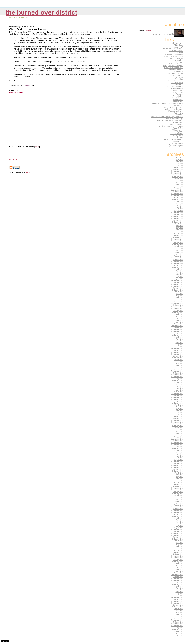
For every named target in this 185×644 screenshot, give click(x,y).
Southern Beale (178, 102)
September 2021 (177, 530)
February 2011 (178, 290)
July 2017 (180, 435)
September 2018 (177, 462)
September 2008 (177, 235)
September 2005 (177, 167)
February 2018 (178, 448)
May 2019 (180, 477)
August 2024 (179, 596)
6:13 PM (28, 85)
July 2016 (180, 413)
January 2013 (178, 333)
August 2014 (179, 369)
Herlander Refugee (176, 124)
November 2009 (177, 262)
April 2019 (180, 475)
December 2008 (177, 241)
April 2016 (180, 407)
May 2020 (180, 499)
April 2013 (180, 339)
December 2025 (177, 626)
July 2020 (180, 503)
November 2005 (177, 171)
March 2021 (179, 518)
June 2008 (180, 230)
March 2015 (179, 382)
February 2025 (178, 607)
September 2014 (177, 371)
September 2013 (177, 348)
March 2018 (179, 450)
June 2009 (180, 252)
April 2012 (180, 316)
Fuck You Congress (176, 145)
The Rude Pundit (177, 83)
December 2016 (177, 422)
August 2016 (179, 414)
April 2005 (180, 158)
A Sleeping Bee (178, 130)
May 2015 (180, 386)
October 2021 (178, 531)
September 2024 (177, 597)
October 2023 (178, 577)
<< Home (13, 159)
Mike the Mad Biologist (175, 119)
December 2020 (177, 513)
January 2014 (178, 356)
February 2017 (178, 426)
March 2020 (179, 496)
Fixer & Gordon (178, 98)
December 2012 (177, 331)
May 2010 (180, 273)
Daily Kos (180, 77)
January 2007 (178, 197)
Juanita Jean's (178, 47)
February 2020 (178, 494)
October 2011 (178, 305)
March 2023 (179, 563)
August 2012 (179, 324)
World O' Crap (178, 128)
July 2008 (180, 231)
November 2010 (177, 284)
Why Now (180, 115)
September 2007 (177, 213)
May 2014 (180, 364)
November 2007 (177, 216)
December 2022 (177, 558)
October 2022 (178, 554)
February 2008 (178, 222)
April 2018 (180, 452)
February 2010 (178, 267)
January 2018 (178, 447)
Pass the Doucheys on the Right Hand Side (167, 117)
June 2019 (180, 479)
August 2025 (179, 618)
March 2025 (179, 609)
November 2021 (177, 533)
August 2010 (179, 279)
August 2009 (179, 256)
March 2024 (179, 586)
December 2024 (177, 603)
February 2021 (178, 516)
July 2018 (180, 458)
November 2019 (177, 488)
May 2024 (180, 590)
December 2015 (177, 399)
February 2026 (178, 629)
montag (148, 30)
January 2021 (178, 514)
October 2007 (178, 214)
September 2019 (177, 484)
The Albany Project (176, 75)
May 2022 (180, 545)
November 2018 (177, 465)
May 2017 (180, 431)
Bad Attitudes (178, 53)
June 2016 (180, 411)
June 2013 (180, 343)
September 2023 (177, 575)
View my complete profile (163, 34)
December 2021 (177, 535)
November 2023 (177, 579)
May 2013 (180, 341)
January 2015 (178, 379)
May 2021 (180, 522)
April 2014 (180, 362)
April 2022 (180, 543)
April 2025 (180, 611)
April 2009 (180, 248)
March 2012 (179, 314)
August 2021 (179, 528)
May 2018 (180, 454)
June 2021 (180, 524)
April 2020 (180, 497)
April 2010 (180, 271)
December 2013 (177, 354)
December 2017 (177, 445)
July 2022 (180, 548)
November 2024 (177, 601)
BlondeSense (178, 100)
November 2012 (177, 330)
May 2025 (180, 613)
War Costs (180, 137)
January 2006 (178, 175)
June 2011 (180, 297)
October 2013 (178, 350)
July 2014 (180, 367)
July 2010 (180, 277)
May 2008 (180, 228)
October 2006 (178, 192)
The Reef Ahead (177, 122)
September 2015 (177, 394)
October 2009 (178, 260)
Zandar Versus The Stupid (174, 109)
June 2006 (180, 184)
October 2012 (178, 328)
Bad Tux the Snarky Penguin (173, 49)
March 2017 (179, 428)
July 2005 (180, 164)
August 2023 (179, 573)
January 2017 (178, 424)
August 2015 (179, 392)
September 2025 (177, 620)
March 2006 (179, 179)
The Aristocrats (178, 143)
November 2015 (177, 397)
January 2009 (178, 243)
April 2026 (180, 633)
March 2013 (179, 337)
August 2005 (179, 165)
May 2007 (180, 205)
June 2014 (180, 365)
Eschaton (180, 62)
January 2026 (178, 628)
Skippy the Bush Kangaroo (173, 66)
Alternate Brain (178, 43)
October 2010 (178, 282)
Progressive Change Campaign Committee (167, 104)
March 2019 (179, 473)
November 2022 (177, 556)
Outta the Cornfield (176, 51)
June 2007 (180, 207)
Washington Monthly (176, 73)
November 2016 (177, 420)
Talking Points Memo (176, 81)
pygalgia (180, 132)
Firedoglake (179, 79)
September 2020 (177, 507)
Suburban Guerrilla (176, 64)
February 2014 (178, 358)
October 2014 (178, 373)
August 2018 (179, 460)
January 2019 (178, 469)
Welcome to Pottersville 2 (174, 68)
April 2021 (180, 520)
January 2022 (178, 537)
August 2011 (179, 301)
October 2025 (178, 622)
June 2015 (180, 388)
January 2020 (178, 492)
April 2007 (180, 203)
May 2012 (180, 318)
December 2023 (177, 580)
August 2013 (179, 347)
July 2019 (180, 480)
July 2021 (180, 526)
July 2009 (180, 254)
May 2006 (180, 182)
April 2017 (180, 430)
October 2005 (178, 169)
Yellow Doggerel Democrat (173, 139)
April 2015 (180, 384)
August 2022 (179, 550)
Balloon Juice (178, 90)
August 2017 (179, 437)
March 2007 (179, 201)
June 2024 (180, 592)
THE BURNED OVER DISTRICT (41, 12)
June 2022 (180, 546)
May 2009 (180, 250)
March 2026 (179, 631)
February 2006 (178, 177)
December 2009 (177, 264)
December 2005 (177, 173)
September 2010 (177, 280)
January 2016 (178, 401)
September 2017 (177, 439)
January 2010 (178, 265)
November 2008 (177, 239)
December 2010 (177, 286)
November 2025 (177, 624)
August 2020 (179, 505)
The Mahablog (178, 96)
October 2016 (178, 418)
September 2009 (177, 258)
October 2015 (178, 396)
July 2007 (180, 209)
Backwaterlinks (178, 92)
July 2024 (180, 594)
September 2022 (177, 552)
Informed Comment (176, 70)
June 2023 (180, 569)
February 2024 (178, 584)
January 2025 (178, 605)
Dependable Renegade (175, 87)
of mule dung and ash (175, 58)
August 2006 (179, 188)
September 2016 (177, 416)
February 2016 (178, 403)
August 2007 (179, 211)
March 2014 (179, 360)
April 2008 (180, 226)
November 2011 (177, 307)
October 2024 (178, 599)
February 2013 (178, 335)
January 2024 (178, 582)
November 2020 (177, 511)
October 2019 (178, 486)
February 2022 (178, 539)
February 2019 (178, 471)
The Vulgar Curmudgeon (174, 54)
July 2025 (180, 616)
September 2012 (177, 326)
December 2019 (177, 490)
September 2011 (177, 303)
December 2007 (177, 218)
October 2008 (178, 237)
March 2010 (179, 269)
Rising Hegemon (177, 88)
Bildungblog (179, 60)
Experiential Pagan (176, 147)
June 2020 (180, 501)
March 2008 (179, 224)
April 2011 (180, 294)
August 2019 (179, 482)
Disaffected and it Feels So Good (171, 126)
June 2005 (180, 162)
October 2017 (178, 441)
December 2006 (177, 196)
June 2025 (180, 614)
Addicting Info (178, 141)
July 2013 (180, 345)
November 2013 (177, 352)
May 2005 (180, 160)
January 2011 (178, 288)
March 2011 (179, 292)
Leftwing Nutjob (178, 136)
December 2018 (177, 467)
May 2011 (180, 296)
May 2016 (180, 409)
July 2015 (180, 390)
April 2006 (180, 181)
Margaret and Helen (176, 111)
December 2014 (177, 377)
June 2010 (180, 275)
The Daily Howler (177, 134)
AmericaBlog (179, 71)
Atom (37, 147)
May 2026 (180, 635)
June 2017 (180, 433)
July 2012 (180, 322)
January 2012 (178, 311)
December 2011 (177, 309)
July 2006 (180, 186)
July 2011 (180, 299)
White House (179, 45)
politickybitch (179, 105)
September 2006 (177, 190)
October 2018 (178, 463)
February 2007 (178, 199)
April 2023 (180, 565)
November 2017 (177, 443)
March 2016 (179, 405)
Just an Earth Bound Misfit (173, 56)
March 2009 (179, 247)
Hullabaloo (179, 85)
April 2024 (180, 588)
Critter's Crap (178, 113)
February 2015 (178, 380)
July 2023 (180, 571)
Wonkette (180, 94)
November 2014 (177, 375)
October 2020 (178, 509)
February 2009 (178, 245)
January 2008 (178, 220)
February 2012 (178, 313)
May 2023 (180, 567)
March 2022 (179, 541)
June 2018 (180, 456)
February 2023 (178, 562)
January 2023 (178, 560)
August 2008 (179, 233)
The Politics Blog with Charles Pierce (170, 120)
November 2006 (177, 194)
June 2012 (180, 320)
